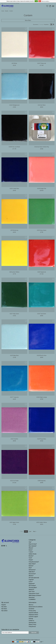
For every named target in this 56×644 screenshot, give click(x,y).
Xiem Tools (32, 592)
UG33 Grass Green (42, 230)
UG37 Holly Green (14, 314)
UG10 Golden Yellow (42, 522)
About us (31, 605)
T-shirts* (31, 552)
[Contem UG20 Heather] (14, 420)
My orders (4, 607)
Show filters (28, 20)
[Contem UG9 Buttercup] (14, 211)
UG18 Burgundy (42, 481)
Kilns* (30, 568)
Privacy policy (32, 611)
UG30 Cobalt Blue (14, 188)
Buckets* (31, 566)
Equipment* (32, 584)
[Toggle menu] (53, 6)
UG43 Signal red (42, 272)
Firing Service (32, 627)
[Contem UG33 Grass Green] (42, 211)
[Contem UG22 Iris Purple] (14, 462)
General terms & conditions (36, 607)
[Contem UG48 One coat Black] (14, 128)
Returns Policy (32, 625)
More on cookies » (46, 1)
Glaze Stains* (32, 564)
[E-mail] (15, 633)
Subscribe (34, 633)
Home (3, 11)
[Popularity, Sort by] (47, 24)
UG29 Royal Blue (42, 439)
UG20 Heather (14, 439)
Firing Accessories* (34, 562)
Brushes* (31, 556)
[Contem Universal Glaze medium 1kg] (42, 128)
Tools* (30, 558)
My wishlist (4, 611)
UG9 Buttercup (14, 230)
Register (4, 605)
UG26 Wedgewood (14, 105)
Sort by (42, 24)
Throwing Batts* (33, 588)
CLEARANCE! (32, 599)
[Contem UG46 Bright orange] (42, 378)
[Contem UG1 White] (14, 45)
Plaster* (31, 560)
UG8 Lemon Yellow (14, 272)
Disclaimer (31, 609)
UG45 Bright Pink (42, 188)
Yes (36, 1)
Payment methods (33, 613)
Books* (31, 550)
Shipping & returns (33, 615)
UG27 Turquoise (14, 397)
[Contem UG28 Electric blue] (42, 337)
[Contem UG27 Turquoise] (14, 378)
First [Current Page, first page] (26, 531)
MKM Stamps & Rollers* (35, 595)
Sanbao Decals (33, 554)
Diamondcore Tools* (34, 594)
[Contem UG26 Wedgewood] (14, 86)
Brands (7, 11)
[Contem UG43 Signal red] (42, 253)
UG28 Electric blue (42, 355)
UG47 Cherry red (42, 63)
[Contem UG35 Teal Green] (42, 295)
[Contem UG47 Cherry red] (42, 45)
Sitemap (31, 619)
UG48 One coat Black (14, 147)
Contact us (31, 621)
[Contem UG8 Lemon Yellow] (14, 253)
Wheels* (31, 548)
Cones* (31, 582)
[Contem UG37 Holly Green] (14, 295)
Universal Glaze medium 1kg (42, 147)
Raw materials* (33, 546)
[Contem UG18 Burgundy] (42, 462)
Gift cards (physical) (34, 578)
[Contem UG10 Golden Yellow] (42, 504)
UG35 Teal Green (42, 314)
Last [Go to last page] (30, 531)
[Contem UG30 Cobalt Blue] (14, 170)
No (40, 1)
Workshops (32, 597)
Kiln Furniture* (32, 586)
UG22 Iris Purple (14, 481)
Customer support (33, 617)
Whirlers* (31, 576)
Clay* (30, 542)
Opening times (32, 623)
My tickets (4, 609)
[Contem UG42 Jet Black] (42, 86)
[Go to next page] (35, 531)
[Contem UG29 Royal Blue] (42, 420)
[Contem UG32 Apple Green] (14, 504)
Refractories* (32, 570)
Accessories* (32, 574)
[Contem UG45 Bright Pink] (42, 170)
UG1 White (14, 63)
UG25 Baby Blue (14, 355)
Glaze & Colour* (33, 544)
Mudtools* (31, 590)
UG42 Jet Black (42, 105)
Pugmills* (31, 580)
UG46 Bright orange (42, 397)
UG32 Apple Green (14, 522)
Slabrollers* (32, 572)
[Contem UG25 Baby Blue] (14, 337)
